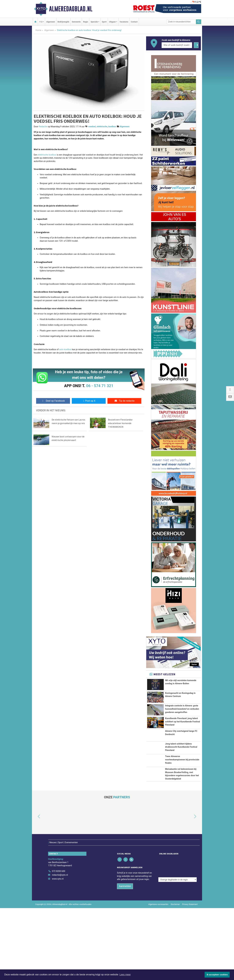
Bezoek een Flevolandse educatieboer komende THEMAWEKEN (120, 423)
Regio (86, 22)
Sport (104, 22)
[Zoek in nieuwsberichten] (181, 22)
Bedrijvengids (63, 22)
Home (38, 30)
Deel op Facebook (53, 401)
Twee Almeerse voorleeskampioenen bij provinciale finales (182, 813)
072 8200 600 (59, 943)
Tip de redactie (124, 401)
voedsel (92, 127)
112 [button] (41, 22)
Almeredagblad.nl (71, 9)
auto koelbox (65, 350)
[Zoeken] (199, 22)
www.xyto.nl (58, 951)
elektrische (102, 127)
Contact (134, 22)
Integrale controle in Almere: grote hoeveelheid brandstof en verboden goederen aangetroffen (182, 719)
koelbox (112, 127)
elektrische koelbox (47, 155)
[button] (36, 895)
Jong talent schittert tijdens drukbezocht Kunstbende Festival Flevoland (181, 789)
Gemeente (76, 22)
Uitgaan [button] (112, 22)
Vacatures (124, 22)
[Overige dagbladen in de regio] (178, 937)
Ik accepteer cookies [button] (217, 975)
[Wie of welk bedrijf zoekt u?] (177, 45)
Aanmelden (125, 958)
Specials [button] (94, 22)
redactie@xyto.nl (60, 947)
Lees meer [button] (125, 975)
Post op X (89, 401)
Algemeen (51, 22)
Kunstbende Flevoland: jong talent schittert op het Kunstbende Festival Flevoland (182, 747)
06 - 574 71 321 (100, 386)
